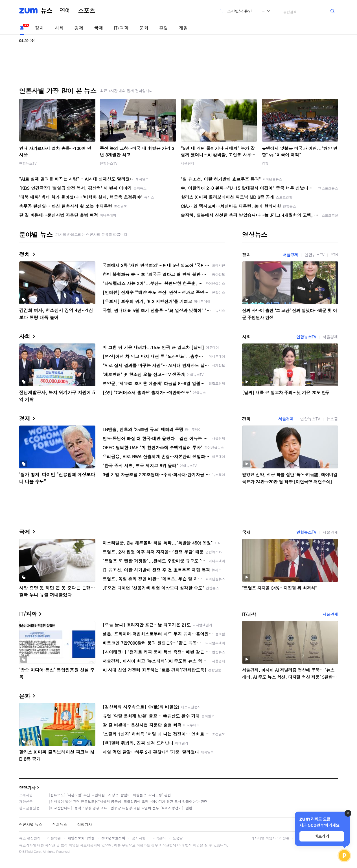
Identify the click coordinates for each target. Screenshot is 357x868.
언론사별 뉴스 (31, 824)
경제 (79, 28)
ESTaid (28, 852)
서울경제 (188, 163)
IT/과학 (121, 28)
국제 (99, 28)
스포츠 (87, 11)
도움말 (178, 838)
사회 (59, 28)
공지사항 (139, 838)
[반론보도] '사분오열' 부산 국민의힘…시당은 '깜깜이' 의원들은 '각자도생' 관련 (110, 795)
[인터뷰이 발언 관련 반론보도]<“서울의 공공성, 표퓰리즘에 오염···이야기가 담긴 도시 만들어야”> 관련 (128, 801)
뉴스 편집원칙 (30, 838)
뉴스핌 (332, 419)
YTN (265, 163)
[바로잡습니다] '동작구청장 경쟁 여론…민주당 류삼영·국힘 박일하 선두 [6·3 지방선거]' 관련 (121, 808)
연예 (65, 11)
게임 (183, 28)
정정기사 (27, 787)
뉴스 (47, 11)
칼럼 (164, 28)
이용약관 (54, 838)
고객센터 (159, 838)
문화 (144, 28)
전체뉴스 (60, 824)
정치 (40, 28)
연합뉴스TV (28, 163)
